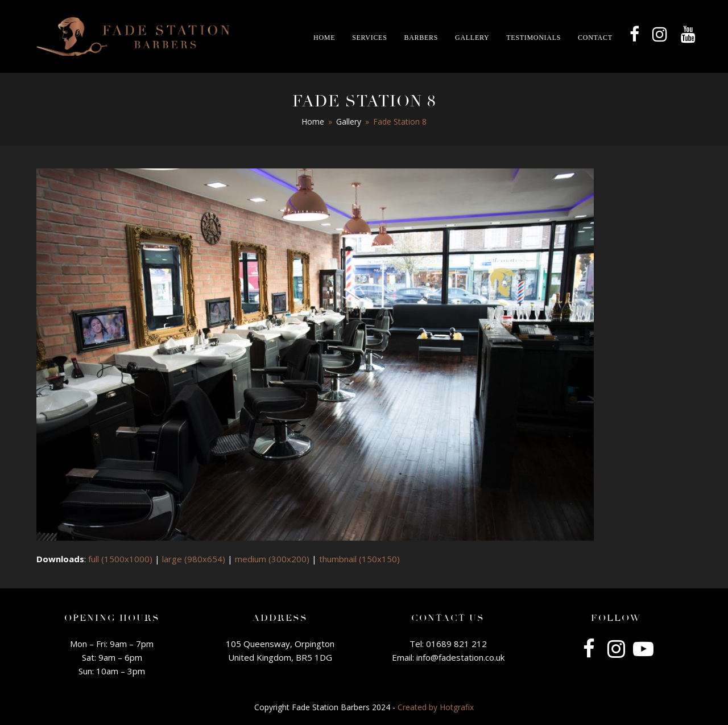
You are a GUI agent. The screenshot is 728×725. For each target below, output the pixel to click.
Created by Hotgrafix (436, 707)
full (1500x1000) (120, 559)
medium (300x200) (272, 559)
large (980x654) (194, 559)
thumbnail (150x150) (359, 559)
